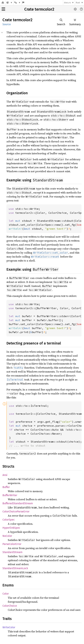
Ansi (5, 475)
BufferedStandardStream (18, 503)
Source (7, 24)
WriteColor (9, 627)
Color (6, 594)
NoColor (7, 536)
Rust (78, 3)
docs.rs (67, 3)
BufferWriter (10, 495)
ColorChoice (10, 606)
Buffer (6, 487)
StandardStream (12, 552)
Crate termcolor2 (39, 9)
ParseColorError (12, 544)
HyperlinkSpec (11, 528)
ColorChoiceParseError (16, 511)
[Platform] (17, 3)
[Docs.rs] (3, 3)
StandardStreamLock (15, 568)
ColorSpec (9, 520)
